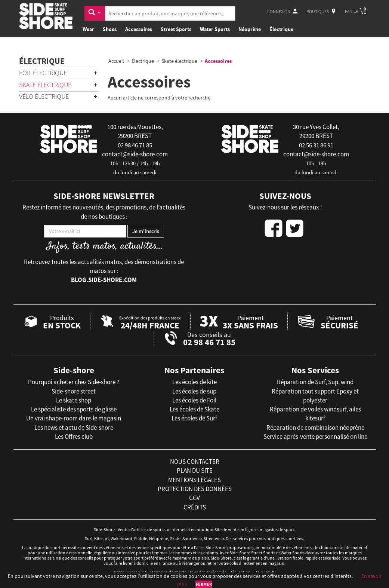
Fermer (204, 584)
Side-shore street (74, 391)
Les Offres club (74, 437)
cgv (194, 498)
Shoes (110, 29)
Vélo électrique (44, 96)
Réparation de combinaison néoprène (315, 428)
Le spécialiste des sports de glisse (74, 409)
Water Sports (215, 29)
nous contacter (195, 462)
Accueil (116, 61)
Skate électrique (45, 85)
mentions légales (194, 480)
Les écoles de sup (194, 391)
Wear (88, 29)
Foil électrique (43, 73)
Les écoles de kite (194, 382)
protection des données (195, 489)
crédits (195, 507)
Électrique (281, 29)
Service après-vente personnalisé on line (315, 437)
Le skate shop (74, 400)
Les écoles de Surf (194, 418)
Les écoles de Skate (194, 409)
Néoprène (250, 29)
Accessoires (139, 29)
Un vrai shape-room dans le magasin (74, 418)
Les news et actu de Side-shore (74, 428)
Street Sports (176, 29)
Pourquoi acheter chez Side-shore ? (74, 382)
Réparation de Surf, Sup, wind (315, 382)
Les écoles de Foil (194, 400)
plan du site (195, 471)
